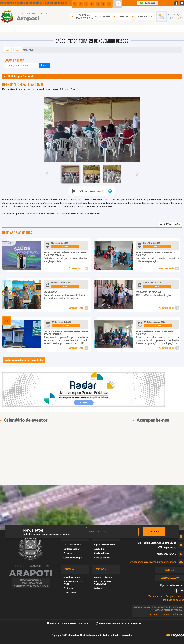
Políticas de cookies (174, 600)
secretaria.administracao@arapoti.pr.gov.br (153, 562)
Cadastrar (154, 532)
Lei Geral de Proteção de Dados (165, 614)
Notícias (17, 50)
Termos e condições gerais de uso (166, 596)
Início (7, 50)
